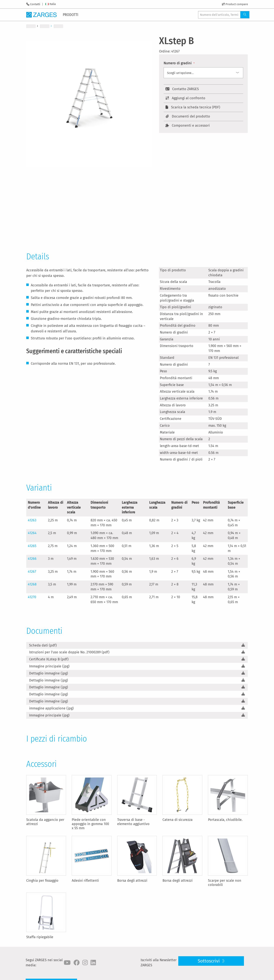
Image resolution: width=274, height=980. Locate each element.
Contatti (35, 4)
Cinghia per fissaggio (42, 881)
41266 (32, 559)
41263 (32, 520)
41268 (32, 584)
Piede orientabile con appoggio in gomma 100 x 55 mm (90, 824)
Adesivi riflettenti (85, 881)
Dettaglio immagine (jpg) (49, 673)
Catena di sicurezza (178, 820)
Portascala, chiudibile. (225, 820)
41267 (32, 572)
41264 (32, 533)
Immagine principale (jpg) (49, 666)
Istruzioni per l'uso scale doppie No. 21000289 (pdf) (69, 652)
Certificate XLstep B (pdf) (49, 659)
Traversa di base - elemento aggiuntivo (133, 822)
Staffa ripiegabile (40, 937)
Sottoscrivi (209, 961)
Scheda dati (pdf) (43, 645)
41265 (32, 546)
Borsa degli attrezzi (132, 881)
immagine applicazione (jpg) (51, 708)
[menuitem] (71, 15)
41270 (32, 597)
